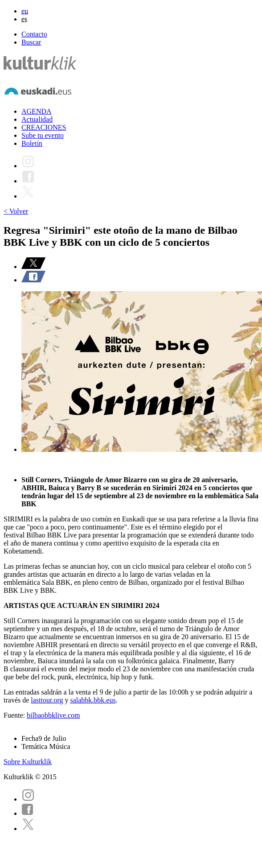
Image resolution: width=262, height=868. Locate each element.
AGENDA (37, 111)
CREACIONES (44, 127)
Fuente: (15, 715)
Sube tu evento (43, 135)
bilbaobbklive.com (53, 715)
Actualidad (37, 119)
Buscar (31, 42)
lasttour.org (47, 700)
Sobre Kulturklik (28, 762)
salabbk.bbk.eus (93, 700)
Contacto (34, 34)
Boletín (32, 143)
